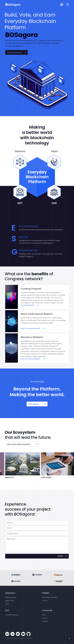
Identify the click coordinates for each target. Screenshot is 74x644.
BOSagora (13, 5)
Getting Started (11, 597)
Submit (62, 556)
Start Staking (37, 404)
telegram (13, 634)
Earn (7, 610)
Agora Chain (10, 601)
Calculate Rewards (12, 615)
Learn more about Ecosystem (23, 444)
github (29, 634)
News (44, 615)
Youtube (45, 621)
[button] (37, 85)
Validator (46, 593)
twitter (18, 634)
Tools (7, 604)
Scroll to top (69, 639)
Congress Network (17, 52)
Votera (45, 601)
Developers (10, 593)
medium (7, 634)
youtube (23, 634)
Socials (45, 618)
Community (47, 610)
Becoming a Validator (50, 597)
